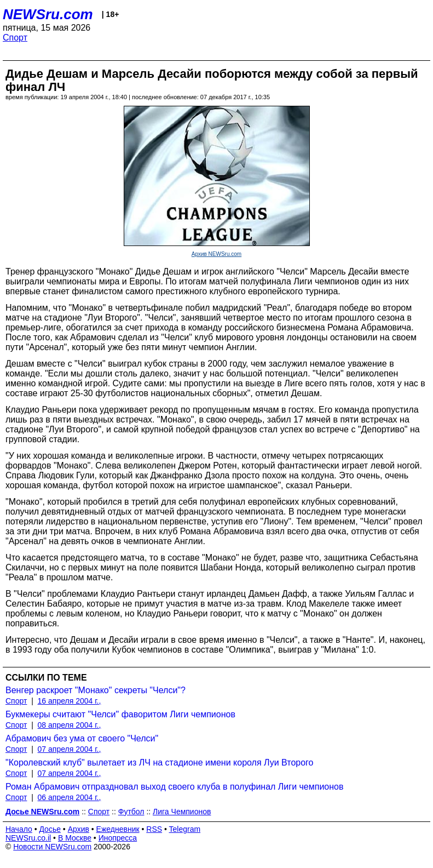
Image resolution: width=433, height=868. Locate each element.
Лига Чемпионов (182, 812)
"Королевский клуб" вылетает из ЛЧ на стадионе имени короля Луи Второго (159, 763)
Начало (19, 829)
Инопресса (118, 838)
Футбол (131, 812)
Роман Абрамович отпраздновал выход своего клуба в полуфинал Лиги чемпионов (175, 787)
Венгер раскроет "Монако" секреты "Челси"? (96, 690)
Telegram (185, 829)
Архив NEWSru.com (216, 254)
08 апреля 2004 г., (70, 725)
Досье (50, 829)
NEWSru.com (48, 14)
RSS (154, 829)
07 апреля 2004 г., (70, 749)
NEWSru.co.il (28, 838)
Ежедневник (118, 829)
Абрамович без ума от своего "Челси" (82, 738)
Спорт (15, 38)
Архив (79, 829)
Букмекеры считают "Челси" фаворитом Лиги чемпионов (120, 714)
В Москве (75, 838)
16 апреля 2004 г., (70, 701)
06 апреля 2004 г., (70, 797)
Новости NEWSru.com (52, 847)
